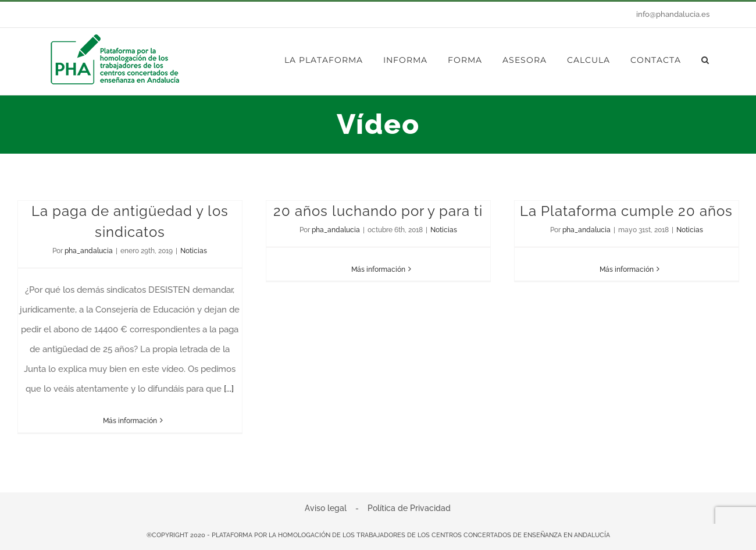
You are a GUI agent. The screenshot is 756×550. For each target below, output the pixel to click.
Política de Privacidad (409, 508)
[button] (705, 60)
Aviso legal (326, 508)
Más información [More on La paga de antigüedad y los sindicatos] (130, 421)
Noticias (194, 251)
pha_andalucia (89, 251)
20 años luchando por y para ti (378, 211)
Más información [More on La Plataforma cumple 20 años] (627, 269)
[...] (229, 389)
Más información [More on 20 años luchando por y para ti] (378, 269)
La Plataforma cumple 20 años (626, 211)
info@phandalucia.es (673, 14)
